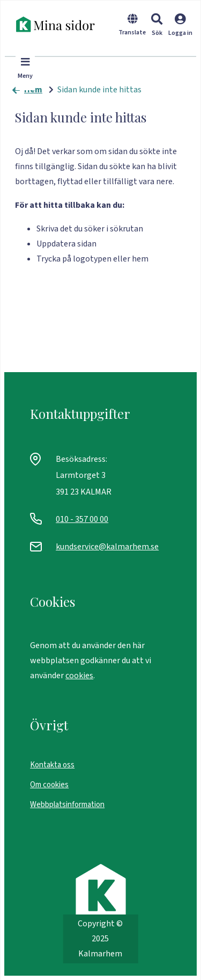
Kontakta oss (52, 765)
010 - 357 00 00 (82, 519)
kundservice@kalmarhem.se (107, 547)
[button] (157, 26)
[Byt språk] (132, 32)
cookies (79, 676)
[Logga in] (181, 32)
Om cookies (49, 785)
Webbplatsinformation (67, 805)
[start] (58, 24)
